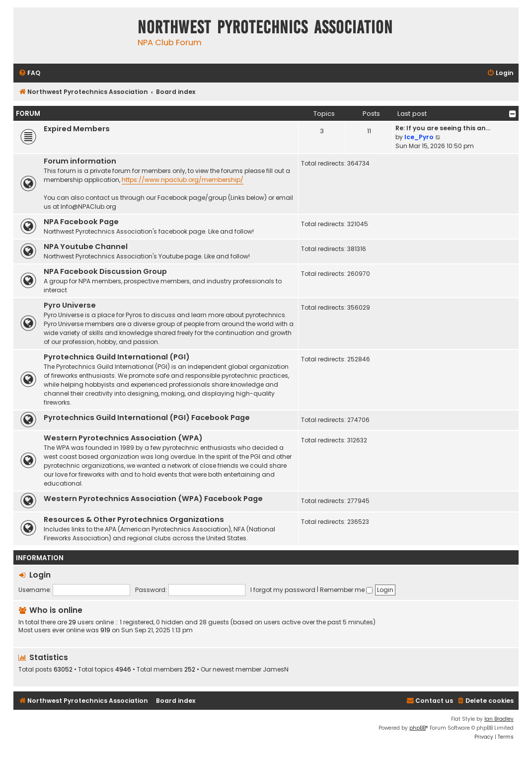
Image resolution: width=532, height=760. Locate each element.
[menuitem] (29, 73)
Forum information (80, 161)
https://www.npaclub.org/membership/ (183, 180)
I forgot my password (283, 590)
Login (40, 575)
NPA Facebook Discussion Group (105, 271)
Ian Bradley (499, 719)
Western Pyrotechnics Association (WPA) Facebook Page (153, 499)
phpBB (418, 728)
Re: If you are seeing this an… (443, 128)
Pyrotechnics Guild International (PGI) (117, 357)
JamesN (276, 670)
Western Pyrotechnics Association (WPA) (123, 438)
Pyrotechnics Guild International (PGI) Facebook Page (147, 418)
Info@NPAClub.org (88, 207)
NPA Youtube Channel (86, 247)
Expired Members (77, 129)
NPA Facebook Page (81, 222)
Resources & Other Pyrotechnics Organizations (134, 519)
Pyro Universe (70, 305)
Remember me (346, 590)
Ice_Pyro (419, 137)
